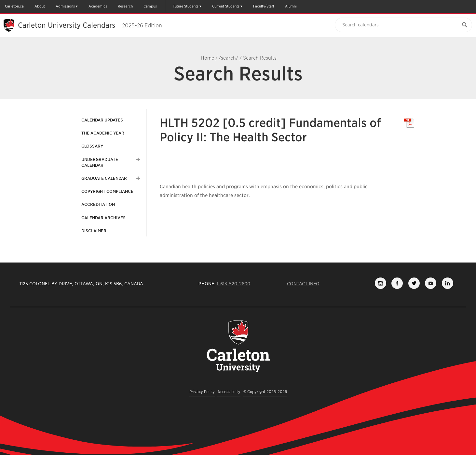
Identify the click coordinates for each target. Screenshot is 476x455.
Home (207, 58)
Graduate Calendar (104, 178)
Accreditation (98, 204)
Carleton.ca (14, 6)
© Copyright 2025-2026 (265, 392)
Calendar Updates (102, 120)
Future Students (186, 6)
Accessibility (229, 392)
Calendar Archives (103, 218)
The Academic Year (103, 133)
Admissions (65, 6)
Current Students (226, 6)
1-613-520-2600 (233, 284)
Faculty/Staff (264, 6)
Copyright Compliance (107, 191)
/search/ (228, 58)
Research (125, 6)
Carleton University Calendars (90, 25)
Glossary (92, 146)
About (40, 6)
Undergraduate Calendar (100, 162)
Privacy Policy (202, 392)
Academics (98, 6)
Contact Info (303, 284)
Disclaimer (94, 231)
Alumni (291, 6)
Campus (150, 6)
